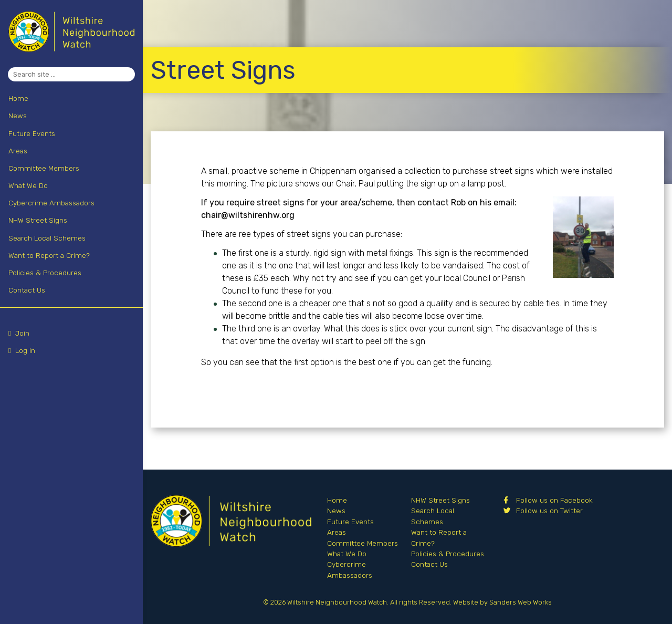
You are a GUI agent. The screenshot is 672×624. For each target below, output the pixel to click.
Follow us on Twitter (543, 511)
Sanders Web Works (521, 602)
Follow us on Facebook (548, 500)
